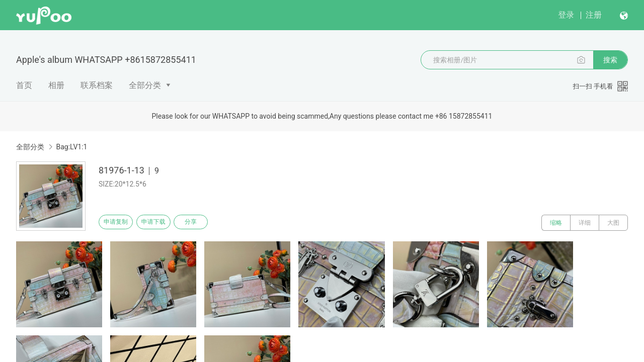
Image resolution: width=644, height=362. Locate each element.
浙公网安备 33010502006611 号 (188, 346)
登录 (566, 15)
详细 (585, 223)
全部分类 (145, 85)
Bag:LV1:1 (71, 147)
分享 (210, 223)
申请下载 (165, 223)
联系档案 (97, 85)
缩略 (556, 223)
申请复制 (120, 223)
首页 (24, 85)
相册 (56, 85)
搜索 (610, 60)
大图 (613, 223)
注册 (594, 15)
